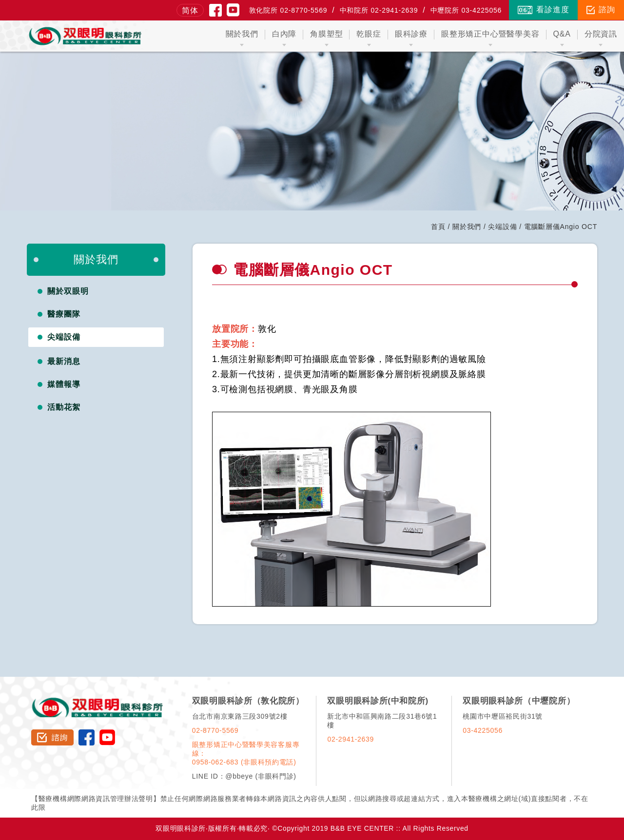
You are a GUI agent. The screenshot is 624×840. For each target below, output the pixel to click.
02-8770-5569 (215, 730)
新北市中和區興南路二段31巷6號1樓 (382, 721)
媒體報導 (64, 384)
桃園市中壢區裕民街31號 (503, 716)
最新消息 (64, 361)
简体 (190, 10)
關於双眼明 (68, 291)
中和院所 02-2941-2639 (379, 10)
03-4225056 (483, 730)
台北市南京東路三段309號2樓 (240, 716)
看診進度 (543, 10)
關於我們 (467, 227)
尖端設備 (502, 227)
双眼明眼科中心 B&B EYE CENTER (85, 36)
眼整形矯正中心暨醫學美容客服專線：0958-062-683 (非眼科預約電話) (246, 753)
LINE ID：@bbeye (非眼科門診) (244, 776)
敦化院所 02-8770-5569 (288, 10)
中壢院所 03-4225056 (466, 10)
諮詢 (601, 10)
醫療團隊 (64, 314)
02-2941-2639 (351, 739)
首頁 (438, 227)
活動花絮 (64, 407)
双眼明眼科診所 (97, 700)
